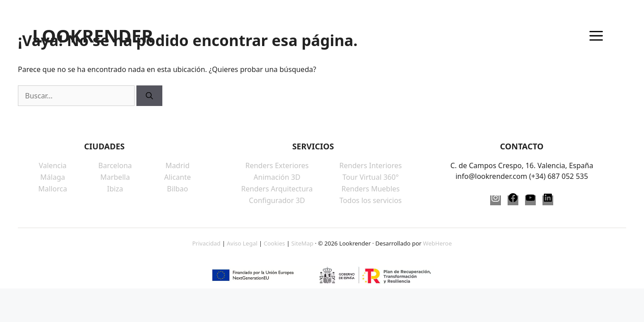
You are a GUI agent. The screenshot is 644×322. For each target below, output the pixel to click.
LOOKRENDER (93, 36)
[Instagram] (496, 200)
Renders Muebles (371, 189)
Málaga (53, 177)
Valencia (53, 165)
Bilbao (177, 189)
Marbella (115, 177)
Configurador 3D (277, 200)
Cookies (274, 243)
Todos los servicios (371, 200)
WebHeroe (437, 243)
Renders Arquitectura (277, 189)
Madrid (178, 165)
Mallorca (53, 189)
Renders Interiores (371, 165)
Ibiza (115, 189)
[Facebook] (513, 200)
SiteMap (302, 243)
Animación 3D (277, 177)
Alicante (178, 177)
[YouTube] (530, 200)
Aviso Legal (242, 243)
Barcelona (115, 165)
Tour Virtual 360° (371, 177)
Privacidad (206, 243)
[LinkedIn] (548, 200)
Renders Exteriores (277, 165)
